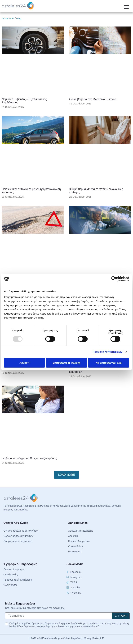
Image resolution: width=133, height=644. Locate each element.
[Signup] (121, 616)
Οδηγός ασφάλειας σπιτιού (18, 541)
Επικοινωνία (75, 552)
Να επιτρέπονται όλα (109, 363)
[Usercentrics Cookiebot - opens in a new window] (114, 279)
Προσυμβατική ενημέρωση (18, 580)
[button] (126, 7)
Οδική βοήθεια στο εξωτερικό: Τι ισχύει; (93, 99)
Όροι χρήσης (10, 585)
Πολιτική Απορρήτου (79, 541)
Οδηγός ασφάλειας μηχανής (18, 536)
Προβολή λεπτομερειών (108, 352)
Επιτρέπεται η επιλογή (66, 363)
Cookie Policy (76, 546)
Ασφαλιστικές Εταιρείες (81, 531)
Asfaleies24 (8, 19)
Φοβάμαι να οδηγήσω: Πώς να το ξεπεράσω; (29, 458)
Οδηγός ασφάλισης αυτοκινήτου (21, 531)
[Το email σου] (59, 616)
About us (73, 536)
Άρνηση (24, 363)
